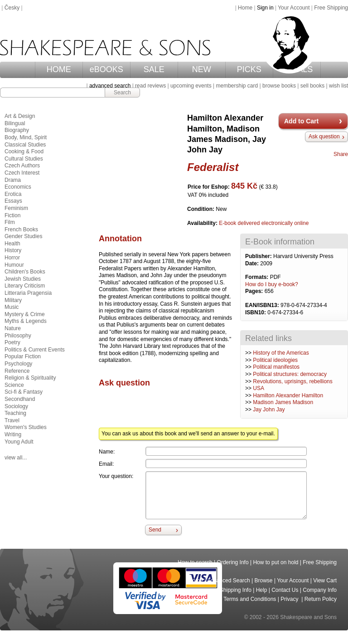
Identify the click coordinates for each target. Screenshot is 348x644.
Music (12, 307)
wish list (338, 86)
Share (341, 154)
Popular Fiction (23, 356)
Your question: (116, 476)
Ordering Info (233, 562)
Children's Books (25, 272)
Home (245, 8)
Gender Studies (23, 236)
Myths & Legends (26, 321)
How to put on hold (275, 562)
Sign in (265, 8)
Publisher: (259, 256)
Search (122, 93)
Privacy (290, 599)
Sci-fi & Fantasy (24, 392)
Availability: (203, 223)
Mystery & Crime (25, 314)
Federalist (213, 167)
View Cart (325, 581)
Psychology (18, 364)
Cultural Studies (24, 159)
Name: (107, 452)
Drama (13, 180)
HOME (59, 69)
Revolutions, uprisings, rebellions (292, 381)
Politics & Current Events (35, 350)
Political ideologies (275, 360)
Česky (12, 8)
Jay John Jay (269, 410)
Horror (12, 258)
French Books (21, 229)
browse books (279, 86)
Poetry (12, 342)
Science (14, 385)
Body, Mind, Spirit (26, 137)
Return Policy (321, 599)
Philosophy (18, 336)
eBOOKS (106, 69)
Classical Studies (25, 145)
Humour (14, 265)
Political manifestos (276, 367)
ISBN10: (256, 312)
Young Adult (19, 442)
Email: (106, 464)
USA (259, 388)
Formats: (258, 277)
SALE (154, 69)
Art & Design (20, 116)
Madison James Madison (283, 402)
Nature (13, 328)
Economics (18, 187)
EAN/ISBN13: (263, 305)
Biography (17, 130)
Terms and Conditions (250, 599)
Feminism (16, 208)
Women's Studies (26, 427)
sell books (312, 86)
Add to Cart (301, 121)
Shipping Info (236, 590)
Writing (13, 434)
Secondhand (20, 399)
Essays (13, 201)
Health (12, 244)
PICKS (249, 69)
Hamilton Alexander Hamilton (288, 395)
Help (262, 590)
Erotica (13, 194)
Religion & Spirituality (30, 378)
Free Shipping (331, 8)
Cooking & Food (24, 151)
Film (10, 222)
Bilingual (15, 123)
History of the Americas (281, 353)
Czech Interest (22, 173)
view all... (16, 458)
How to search (195, 562)
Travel (12, 420)
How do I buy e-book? (272, 284)
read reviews (150, 86)
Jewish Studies (23, 279)
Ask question (324, 137)
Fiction (12, 215)
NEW (202, 69)
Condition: (201, 209)
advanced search (110, 86)
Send (155, 530)
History (13, 250)
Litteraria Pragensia (28, 293)
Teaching (15, 413)
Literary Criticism (25, 286)
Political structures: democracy (290, 374)
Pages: (255, 291)
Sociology (16, 406)
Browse (264, 581)
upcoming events (191, 86)
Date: (253, 263)
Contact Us (285, 590)
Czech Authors (22, 166)
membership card (237, 86)
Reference (17, 371)
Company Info (320, 590)
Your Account (294, 8)
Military (13, 300)
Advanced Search (229, 581)
